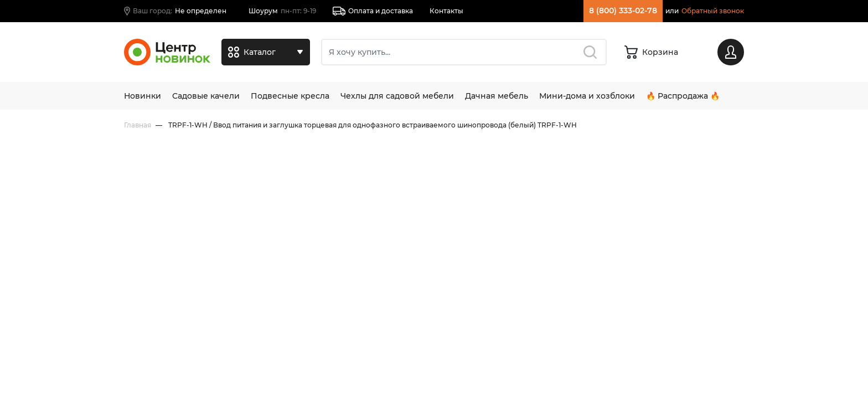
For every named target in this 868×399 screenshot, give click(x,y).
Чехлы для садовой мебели (397, 96)
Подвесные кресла (290, 96)
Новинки (143, 96)
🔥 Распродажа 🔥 (683, 96)
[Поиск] (464, 52)
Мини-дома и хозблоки (587, 96)
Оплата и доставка (373, 11)
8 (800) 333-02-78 (623, 11)
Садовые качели (206, 96)
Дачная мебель (497, 96)
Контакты (446, 11)
